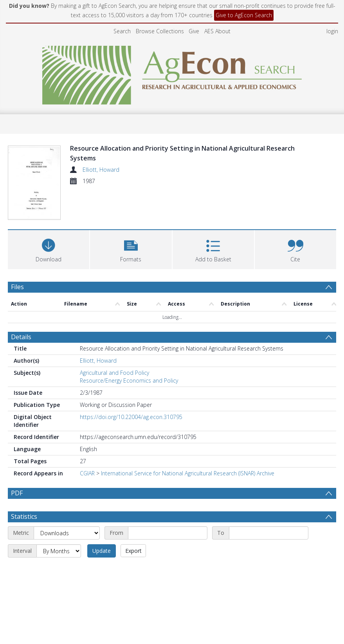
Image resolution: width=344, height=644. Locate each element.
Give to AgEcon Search (244, 15)
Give (194, 31)
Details (21, 304)
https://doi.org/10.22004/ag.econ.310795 (131, 384)
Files (17, 254)
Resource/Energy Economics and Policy (129, 348)
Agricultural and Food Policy (114, 340)
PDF (17, 461)
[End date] (269, 500)
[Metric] (67, 500)
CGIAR (87, 441)
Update (102, 518)
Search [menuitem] (122, 31)
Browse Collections (160, 31)
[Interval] (59, 518)
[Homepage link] (172, 73)
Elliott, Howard (101, 170)
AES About (217, 31)
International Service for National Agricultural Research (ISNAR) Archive (188, 441)
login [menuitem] (332, 31)
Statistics (24, 484)
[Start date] (168, 500)
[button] (131, 216)
